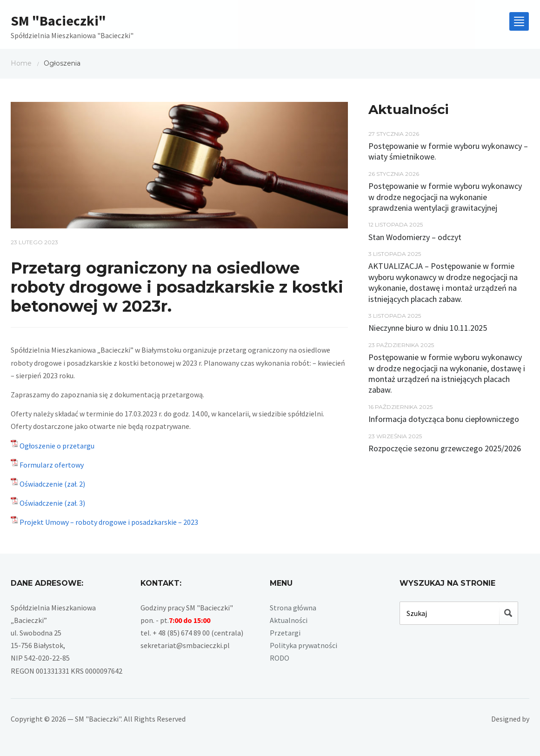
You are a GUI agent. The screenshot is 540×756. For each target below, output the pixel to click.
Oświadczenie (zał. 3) (52, 503)
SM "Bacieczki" (58, 20)
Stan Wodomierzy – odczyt (415, 237)
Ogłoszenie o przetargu (57, 446)
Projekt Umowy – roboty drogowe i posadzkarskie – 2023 (109, 522)
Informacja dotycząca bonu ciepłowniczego (444, 419)
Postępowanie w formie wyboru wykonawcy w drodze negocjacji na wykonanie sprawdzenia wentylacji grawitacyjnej (445, 197)
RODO (280, 658)
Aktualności (289, 620)
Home (21, 63)
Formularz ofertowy (52, 465)
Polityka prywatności (303, 645)
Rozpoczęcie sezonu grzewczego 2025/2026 (445, 448)
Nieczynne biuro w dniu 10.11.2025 (428, 328)
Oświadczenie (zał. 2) (52, 484)
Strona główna (293, 608)
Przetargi (285, 633)
